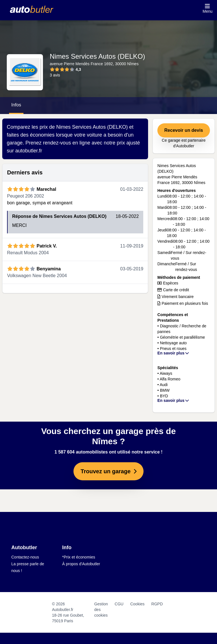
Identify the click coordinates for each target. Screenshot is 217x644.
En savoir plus (173, 353)
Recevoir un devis (184, 130)
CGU (119, 604)
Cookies (137, 604)
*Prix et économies (79, 557)
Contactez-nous (25, 557)
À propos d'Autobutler (81, 564)
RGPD (157, 604)
